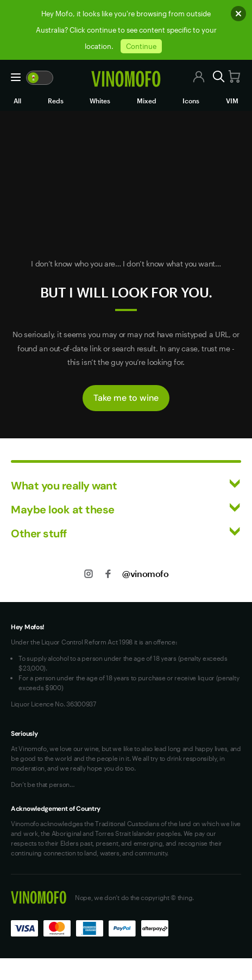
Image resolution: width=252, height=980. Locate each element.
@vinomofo (145, 573)
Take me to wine (126, 398)
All (17, 101)
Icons (191, 101)
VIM (232, 101)
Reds (56, 101)
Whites (100, 101)
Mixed (147, 101)
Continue (141, 46)
